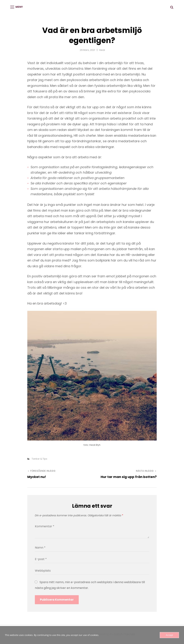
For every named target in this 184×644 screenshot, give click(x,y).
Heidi (102, 50)
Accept (169, 635)
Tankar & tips (39, 459)
